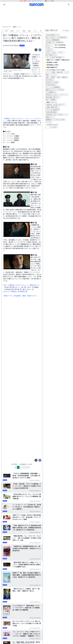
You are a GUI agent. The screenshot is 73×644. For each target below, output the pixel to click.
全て (7, 31)
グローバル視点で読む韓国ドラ (55, 57)
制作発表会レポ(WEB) (53, 65)
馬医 (47, 75)
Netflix (49, 45)
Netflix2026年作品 (60, 45)
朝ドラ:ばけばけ (51, 37)
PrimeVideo (50, 50)
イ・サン (53, 75)
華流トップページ (52, 102)
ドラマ (18, 31)
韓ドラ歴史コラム (51, 55)
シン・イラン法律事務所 (53, 87)
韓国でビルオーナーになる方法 (55, 90)
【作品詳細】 (17, 296)
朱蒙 (58, 77)
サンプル (49, 122)
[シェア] (40, 50)
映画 (24, 31)
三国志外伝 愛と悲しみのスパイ (55, 105)
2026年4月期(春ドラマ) (53, 35)
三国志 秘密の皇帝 (51, 112)
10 (33, 467)
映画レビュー (50, 117)
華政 (53, 72)
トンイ (48, 72)
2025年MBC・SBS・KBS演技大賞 (54, 42)
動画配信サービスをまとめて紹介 (55, 120)
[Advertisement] (37, 16)
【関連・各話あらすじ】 (29, 296)
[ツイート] (36, 50)
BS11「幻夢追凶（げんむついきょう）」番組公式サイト (22, 285)
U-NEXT (48, 52)
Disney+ (49, 47)
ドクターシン (63, 95)
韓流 (12, 31)
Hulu (62, 52)
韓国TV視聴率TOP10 (52, 67)
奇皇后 (53, 77)
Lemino (55, 52)
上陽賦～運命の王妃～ (52, 107)
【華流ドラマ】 (8, 296)
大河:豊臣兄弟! (62, 37)
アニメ (35, 31)
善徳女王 (65, 77)
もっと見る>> (52, 127)
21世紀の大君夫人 (51, 85)
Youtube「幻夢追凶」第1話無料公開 (16, 291)
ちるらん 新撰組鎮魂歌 (53, 40)
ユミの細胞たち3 (51, 92)
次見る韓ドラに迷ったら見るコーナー (57, 115)
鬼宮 (47, 77)
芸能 (29, 31)
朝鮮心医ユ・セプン (63, 72)
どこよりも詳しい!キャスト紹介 (56, 70)
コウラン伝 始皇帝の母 (53, 110)
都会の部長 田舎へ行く (53, 97)
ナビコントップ (6, 27)
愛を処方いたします (52, 95)
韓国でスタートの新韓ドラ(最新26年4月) (58, 60)
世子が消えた (50, 80)
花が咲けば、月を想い (52, 82)
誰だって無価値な (51, 100)
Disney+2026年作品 (60, 47)
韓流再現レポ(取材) (52, 62)
